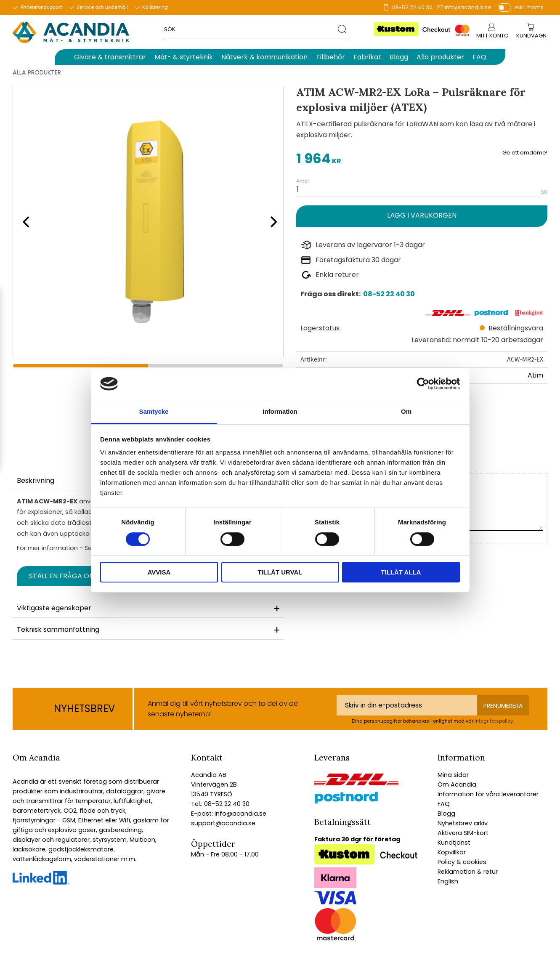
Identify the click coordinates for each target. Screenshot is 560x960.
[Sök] (343, 29)
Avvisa (159, 572)
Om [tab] (406, 411)
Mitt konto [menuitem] (492, 36)
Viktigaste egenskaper (54, 608)
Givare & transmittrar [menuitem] (110, 57)
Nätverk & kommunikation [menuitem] (264, 57)
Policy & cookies (462, 862)
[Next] (271, 222)
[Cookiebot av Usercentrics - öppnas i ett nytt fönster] (423, 384)
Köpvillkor (452, 852)
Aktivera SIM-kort (463, 833)
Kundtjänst (454, 843)
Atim (535, 375)
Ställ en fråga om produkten (83, 576)
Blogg (446, 814)
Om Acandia (457, 784)
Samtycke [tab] (154, 411)
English (448, 881)
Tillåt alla (401, 572)
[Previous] (25, 222)
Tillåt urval (280, 572)
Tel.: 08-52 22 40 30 (220, 804)
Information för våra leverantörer (488, 794)
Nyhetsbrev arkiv (463, 823)
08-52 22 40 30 (412, 7)
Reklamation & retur (468, 872)
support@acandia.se (223, 823)
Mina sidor (453, 775)
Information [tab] (280, 411)
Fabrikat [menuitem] (367, 57)
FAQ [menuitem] (479, 57)
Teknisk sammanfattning (58, 629)
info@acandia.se (468, 7)
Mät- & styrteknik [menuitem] (184, 57)
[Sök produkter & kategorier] (251, 29)
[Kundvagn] (531, 36)
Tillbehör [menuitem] (330, 57)
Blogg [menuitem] (399, 57)
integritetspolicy (494, 721)
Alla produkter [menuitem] (440, 57)
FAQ (444, 804)
